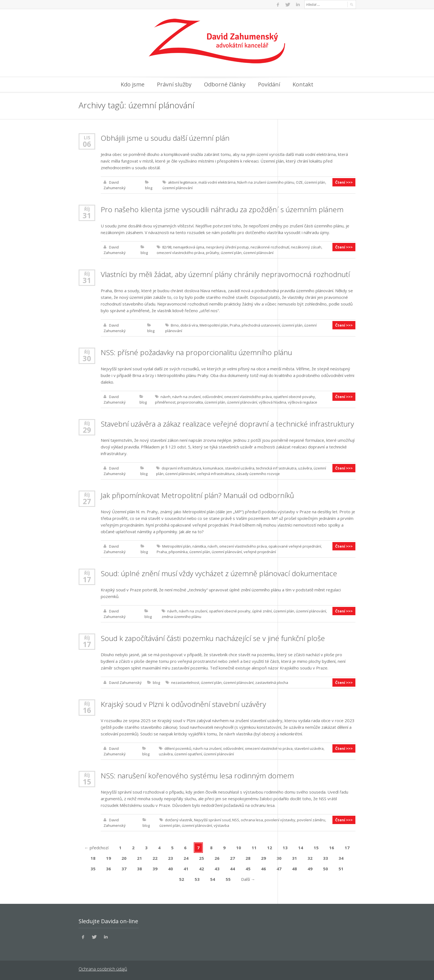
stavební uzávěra (240, 468)
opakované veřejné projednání (295, 546)
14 (301, 848)
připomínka (178, 552)
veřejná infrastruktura (216, 474)
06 (87, 144)
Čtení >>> (344, 182)
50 (325, 869)
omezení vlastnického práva (180, 253)
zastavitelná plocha (272, 683)
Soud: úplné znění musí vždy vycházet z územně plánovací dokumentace (219, 573)
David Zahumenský (125, 683)
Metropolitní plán (214, 325)
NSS (236, 820)
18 (93, 858)
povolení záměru (311, 820)
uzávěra (305, 468)
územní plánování (178, 188)
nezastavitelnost (185, 683)
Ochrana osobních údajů (103, 969)
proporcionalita (190, 402)
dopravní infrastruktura (181, 468)
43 (217, 869)
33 (325, 858)
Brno (175, 325)
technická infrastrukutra (276, 468)
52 (182, 879)
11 (254, 848)
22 (155, 858)
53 (197, 879)
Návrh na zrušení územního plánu (266, 182)
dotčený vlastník (179, 820)
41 (186, 869)
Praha (235, 325)
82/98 (167, 247)
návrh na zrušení (186, 397)
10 (239, 848)
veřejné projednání (260, 552)
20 (124, 858)
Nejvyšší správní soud (212, 820)
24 (186, 858)
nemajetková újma (189, 247)
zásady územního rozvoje (258, 474)
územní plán (315, 182)
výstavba (221, 825)
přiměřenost (165, 402)
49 (310, 869)
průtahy (213, 253)
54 (213, 879)
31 (87, 216)
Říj (87, 209)
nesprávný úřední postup (227, 247)
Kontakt (303, 84)
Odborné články (225, 84)
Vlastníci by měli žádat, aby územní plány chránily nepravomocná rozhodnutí (225, 274)
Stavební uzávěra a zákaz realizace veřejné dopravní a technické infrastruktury (227, 424)
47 (279, 869)
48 (294, 869)
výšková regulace (303, 402)
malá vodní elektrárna (217, 182)
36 (108, 869)
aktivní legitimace (182, 182)
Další (248, 879)
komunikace (213, 468)
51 (341, 869)
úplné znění (262, 611)
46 (263, 869)
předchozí (96, 848)
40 (170, 869)
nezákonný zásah (306, 247)
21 (139, 858)
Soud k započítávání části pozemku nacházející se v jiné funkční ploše (213, 638)
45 (248, 869)
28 (248, 858)
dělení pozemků (178, 748)
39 (155, 869)
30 (87, 358)
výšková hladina (272, 402)
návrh (166, 397)
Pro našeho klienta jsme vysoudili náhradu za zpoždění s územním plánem (222, 209)
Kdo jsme (133, 84)
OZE (299, 182)
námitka (199, 546)
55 (228, 879)
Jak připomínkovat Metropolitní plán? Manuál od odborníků (197, 495)
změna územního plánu (181, 617)
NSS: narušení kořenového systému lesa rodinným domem (197, 776)
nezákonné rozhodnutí (270, 247)
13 (285, 848)
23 (170, 858)
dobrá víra (189, 325)
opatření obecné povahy (294, 397)
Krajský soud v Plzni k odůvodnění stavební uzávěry (183, 704)
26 (217, 858)
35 (93, 869)
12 (270, 848)
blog (149, 188)
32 (310, 858)
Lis (87, 138)
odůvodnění (212, 397)
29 (87, 430)
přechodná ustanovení (261, 325)
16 (87, 710)
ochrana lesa (252, 820)
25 (201, 858)
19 (108, 858)
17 (87, 579)
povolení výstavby (280, 820)
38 (139, 869)
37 (124, 869)
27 (87, 501)
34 (341, 858)
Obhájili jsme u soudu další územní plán (165, 138)
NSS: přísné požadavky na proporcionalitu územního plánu (196, 352)
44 (232, 869)
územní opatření (188, 754)
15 (87, 782)
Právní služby (174, 84)
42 (201, 869)
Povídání (269, 84)
